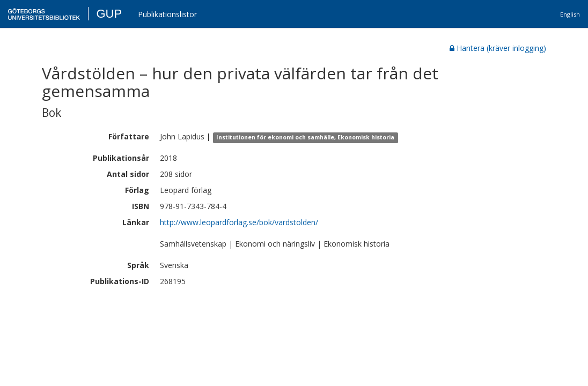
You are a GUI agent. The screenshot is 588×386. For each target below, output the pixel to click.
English (570, 14)
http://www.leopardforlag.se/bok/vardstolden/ (239, 222)
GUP (109, 14)
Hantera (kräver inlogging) (498, 48)
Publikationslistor (167, 14)
